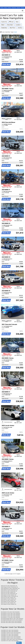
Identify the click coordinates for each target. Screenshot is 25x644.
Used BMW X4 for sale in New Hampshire (10, 641)
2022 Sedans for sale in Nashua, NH (9, 604)
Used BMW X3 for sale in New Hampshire (10, 630)
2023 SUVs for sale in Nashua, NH (8, 600)
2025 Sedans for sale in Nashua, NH (9, 595)
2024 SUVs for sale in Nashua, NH (8, 598)
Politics (9, 8)
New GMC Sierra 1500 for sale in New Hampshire (11, 621)
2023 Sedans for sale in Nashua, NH (9, 602)
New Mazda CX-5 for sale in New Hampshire (10, 612)
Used (11, 22)
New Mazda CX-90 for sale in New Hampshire (11, 616)
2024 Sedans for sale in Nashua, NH (9, 599)
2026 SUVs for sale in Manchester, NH (9, 586)
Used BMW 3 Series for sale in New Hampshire (11, 633)
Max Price (13, 28)
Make (3, 25)
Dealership (4, 28)
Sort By (20, 28)
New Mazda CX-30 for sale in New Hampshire (11, 615)
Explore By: (4, 22)
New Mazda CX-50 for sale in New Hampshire (11, 613)
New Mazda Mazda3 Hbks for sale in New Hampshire (12, 619)
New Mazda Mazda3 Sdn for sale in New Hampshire (12, 620)
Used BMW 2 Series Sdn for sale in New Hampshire (12, 639)
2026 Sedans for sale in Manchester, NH (9, 590)
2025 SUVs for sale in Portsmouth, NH (9, 591)
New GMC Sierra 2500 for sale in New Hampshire (11, 622)
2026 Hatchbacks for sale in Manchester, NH (10, 588)
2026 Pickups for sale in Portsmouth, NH (9, 587)
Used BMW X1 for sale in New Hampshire (10, 634)
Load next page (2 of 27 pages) (12, 574)
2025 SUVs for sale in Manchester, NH (9, 594)
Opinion (23, 8)
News (6, 8)
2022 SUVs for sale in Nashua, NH (8, 603)
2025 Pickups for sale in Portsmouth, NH (9, 596)
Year (17, 22)
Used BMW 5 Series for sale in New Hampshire (11, 637)
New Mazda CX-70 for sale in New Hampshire (11, 617)
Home (2, 8)
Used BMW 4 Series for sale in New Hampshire (11, 638)
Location (18, 25)
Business (14, 8)
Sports (19, 8)
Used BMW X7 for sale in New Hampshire (10, 635)
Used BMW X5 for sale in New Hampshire (10, 632)
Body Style (10, 25)
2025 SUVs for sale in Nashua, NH (8, 592)
